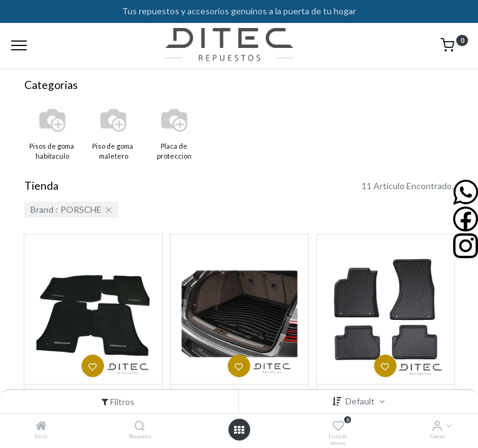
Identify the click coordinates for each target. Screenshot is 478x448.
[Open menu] (239, 430)
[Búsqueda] (140, 427)
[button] (93, 366)
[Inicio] (41, 427)
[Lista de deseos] (338, 427)
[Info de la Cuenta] (437, 427)
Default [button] (361, 401)
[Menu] (19, 45)
